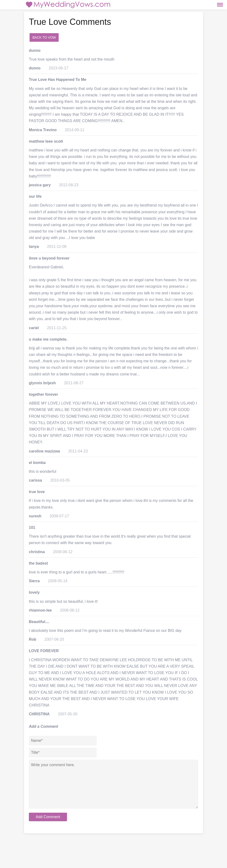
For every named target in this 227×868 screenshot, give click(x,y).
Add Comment (48, 817)
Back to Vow (44, 37)
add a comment (74, 37)
